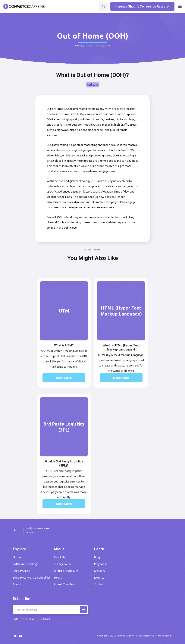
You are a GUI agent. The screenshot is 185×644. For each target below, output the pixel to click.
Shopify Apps (21, 571)
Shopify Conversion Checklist (32, 578)
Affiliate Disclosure (66, 571)
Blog (97, 557)
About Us (59, 557)
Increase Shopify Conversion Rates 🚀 (142, 6)
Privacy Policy (62, 564)
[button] (180, 6)
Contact (99, 584)
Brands (17, 584)
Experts (99, 578)
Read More (64, 387)
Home (17, 557)
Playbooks (101, 564)
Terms (58, 578)
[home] (24, 6)
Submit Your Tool (64, 584)
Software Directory (25, 564)
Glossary (80, 46)
